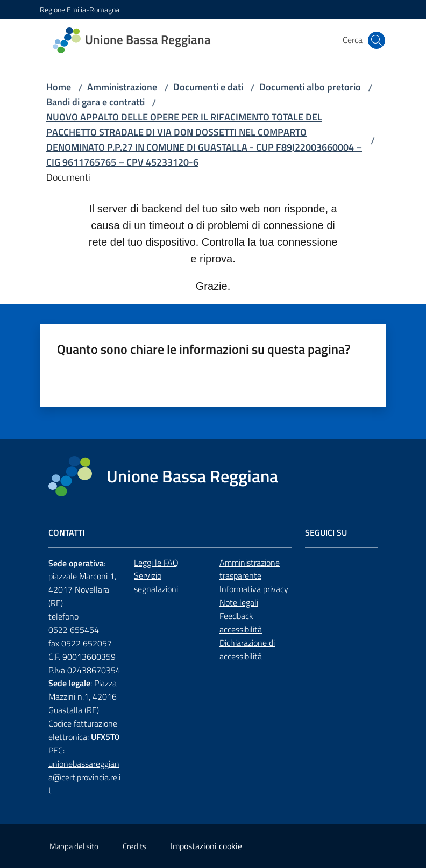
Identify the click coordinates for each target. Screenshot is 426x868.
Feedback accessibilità (241, 622)
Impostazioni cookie (206, 846)
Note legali (239, 602)
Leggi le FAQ (156, 563)
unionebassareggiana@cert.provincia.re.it (84, 777)
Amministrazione (122, 87)
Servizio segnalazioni (156, 582)
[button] (377, 40)
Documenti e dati (208, 87)
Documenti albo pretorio (310, 87)
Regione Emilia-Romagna (80, 9)
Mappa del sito (74, 846)
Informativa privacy (254, 589)
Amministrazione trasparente (250, 569)
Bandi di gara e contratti (95, 102)
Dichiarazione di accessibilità (247, 649)
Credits (134, 846)
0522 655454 (74, 630)
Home (59, 87)
